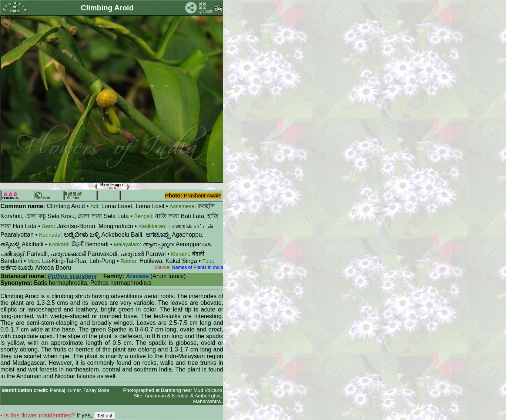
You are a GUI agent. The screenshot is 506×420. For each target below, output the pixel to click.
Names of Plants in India (197, 267)
